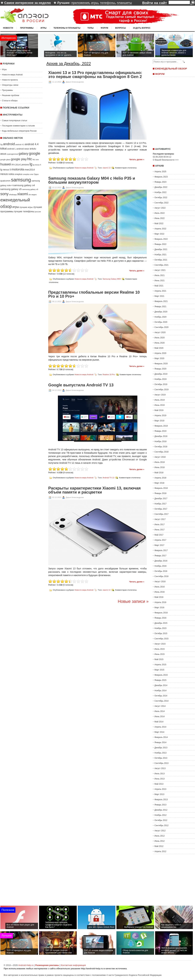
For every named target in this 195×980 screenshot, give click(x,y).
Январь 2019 (160, 431)
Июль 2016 (160, 587)
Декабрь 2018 (161, 436)
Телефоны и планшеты (67, 28)
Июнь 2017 (160, 530)
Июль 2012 (160, 836)
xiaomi (23, 194)
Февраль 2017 (161, 550)
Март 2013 (159, 794)
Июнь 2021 (160, 281)
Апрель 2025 (160, 172)
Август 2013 (160, 768)
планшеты (124, 3)
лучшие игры (26, 207)
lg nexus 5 (6, 170)
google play (19, 159)
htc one (36, 160)
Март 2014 (159, 732)
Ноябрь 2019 (160, 379)
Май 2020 (159, 348)
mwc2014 (30, 170)
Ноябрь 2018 (160, 441)
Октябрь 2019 (161, 384)
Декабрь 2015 (161, 623)
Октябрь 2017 (161, 509)
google (35, 153)
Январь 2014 (160, 742)
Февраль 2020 (161, 364)
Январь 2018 (160, 493)
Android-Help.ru (26, 965)
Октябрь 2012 (161, 820)
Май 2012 (159, 846)
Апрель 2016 (160, 602)
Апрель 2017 (160, 540)
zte (30, 195)
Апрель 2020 (160, 353)
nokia (11, 174)
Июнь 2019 (160, 405)
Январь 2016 (160, 618)
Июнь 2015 (160, 654)
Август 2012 (160, 831)
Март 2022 (159, 234)
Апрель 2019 (160, 416)
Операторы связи (10, 85)
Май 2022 (159, 223)
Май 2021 (159, 286)
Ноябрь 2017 (160, 504)
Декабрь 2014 (161, 685)
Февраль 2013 (161, 800)
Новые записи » (133, 601)
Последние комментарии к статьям (18, 126)
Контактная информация (73, 965)
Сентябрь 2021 (161, 265)
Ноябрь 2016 (160, 566)
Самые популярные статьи (14, 121)
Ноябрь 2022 (160, 192)
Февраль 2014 (161, 737)
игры (95, 3)
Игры (43, 28)
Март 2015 (159, 670)
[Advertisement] (173, 111)
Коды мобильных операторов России (19, 131)
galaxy (23, 154)
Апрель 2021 (160, 291)
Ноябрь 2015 (160, 628)
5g (1, 144)
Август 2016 (160, 582)
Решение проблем (11, 95)
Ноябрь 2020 (160, 317)
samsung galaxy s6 (30, 189)
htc (30, 159)
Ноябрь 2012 (160, 815)
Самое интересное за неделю (27, 3)
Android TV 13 (108, 477)
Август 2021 (160, 270)
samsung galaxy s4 (24, 185)
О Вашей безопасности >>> (166, 160)
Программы (27, 28)
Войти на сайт (155, 3)
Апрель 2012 (160, 851)
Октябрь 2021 (161, 260)
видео (34, 195)
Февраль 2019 (161, 426)
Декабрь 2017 (161, 499)
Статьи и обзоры (10, 101)
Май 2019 (159, 410)
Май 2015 (159, 659)
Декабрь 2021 (161, 249)
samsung (21, 180)
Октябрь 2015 (161, 633)
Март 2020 (159, 358)
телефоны (107, 3)
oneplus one (28, 174)
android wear (23, 149)
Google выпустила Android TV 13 (81, 385)
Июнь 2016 (160, 592)
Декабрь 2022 (161, 187)
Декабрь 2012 (161, 810)
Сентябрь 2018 (161, 452)
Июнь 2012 (160, 841)
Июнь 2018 (160, 467)
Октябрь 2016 (161, 571)
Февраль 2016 (161, 613)
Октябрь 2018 (161, 447)
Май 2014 (159, 722)
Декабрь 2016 (161, 561)
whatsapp (13, 195)
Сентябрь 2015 (161, 639)
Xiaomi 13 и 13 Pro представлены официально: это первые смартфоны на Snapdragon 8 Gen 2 (95, 75)
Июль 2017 (160, 524)
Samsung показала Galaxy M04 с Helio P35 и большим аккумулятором (92, 180)
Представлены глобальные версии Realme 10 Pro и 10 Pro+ (94, 294)
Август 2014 (160, 706)
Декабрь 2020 (161, 312)
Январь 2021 (160, 307)
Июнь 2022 (160, 218)
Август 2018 (160, 457)
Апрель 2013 (160, 789)
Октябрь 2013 (161, 758)
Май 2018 (159, 473)
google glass (5, 160)
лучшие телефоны (24, 211)
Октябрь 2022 (161, 198)
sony (4, 194)
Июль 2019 (160, 400)
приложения (80, 3)
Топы (91, 28)
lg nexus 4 (37, 165)
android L (11, 149)
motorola (18, 169)
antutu (33, 149)
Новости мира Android (12, 75)
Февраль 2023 (161, 177)
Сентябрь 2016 (161, 576)
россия (38, 212)
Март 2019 (159, 421)
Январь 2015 (160, 680)
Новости (8, 28)
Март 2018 (159, 483)
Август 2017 (160, 519)
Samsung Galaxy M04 (112, 279)
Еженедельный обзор (171, 69)
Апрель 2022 (160, 229)
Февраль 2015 (161, 675)
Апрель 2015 (160, 665)
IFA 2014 (16, 165)
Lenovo (25, 164)
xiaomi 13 (106, 168)
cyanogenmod (12, 154)
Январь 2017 (160, 556)
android (9, 144)
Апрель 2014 (160, 727)
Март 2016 (159, 608)
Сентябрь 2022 (161, 203)
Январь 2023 (160, 182)
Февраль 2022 (161, 239)
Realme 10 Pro (109, 374)
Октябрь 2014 (161, 696)
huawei (6, 164)
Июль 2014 (160, 711)
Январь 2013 (160, 805)
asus (3, 154)
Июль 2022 (160, 213)
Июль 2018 (160, 462)
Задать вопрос (142, 28)
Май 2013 (159, 784)
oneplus (19, 174)
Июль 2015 (160, 649)
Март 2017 (159, 545)
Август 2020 (160, 332)
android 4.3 (20, 144)
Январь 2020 (160, 369)
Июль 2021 (160, 275)
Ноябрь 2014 (160, 691)
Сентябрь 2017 (161, 514)
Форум (104, 28)
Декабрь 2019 (161, 374)
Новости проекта (10, 80)
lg (31, 164)
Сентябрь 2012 (161, 825)
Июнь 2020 (160, 343)
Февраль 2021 (161, 301)
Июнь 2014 (160, 717)
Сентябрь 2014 (161, 701)
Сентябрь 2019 (161, 390)
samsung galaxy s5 (11, 189)
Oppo (36, 174)
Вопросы (120, 28)
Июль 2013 (160, 774)
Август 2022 (160, 208)
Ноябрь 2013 (160, 753)
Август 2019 (160, 395)
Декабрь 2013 (161, 748)
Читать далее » (137, 160)
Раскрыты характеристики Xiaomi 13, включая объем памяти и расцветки (94, 490)
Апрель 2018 (160, 478)
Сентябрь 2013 (161, 763)
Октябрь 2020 (161, 322)
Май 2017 (159, 535)
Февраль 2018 (161, 488)
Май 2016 (159, 597)
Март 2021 (159, 296)
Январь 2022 (160, 244)
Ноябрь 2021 (160, 255)
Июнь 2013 (160, 779)
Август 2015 (160, 644)
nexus (4, 174)
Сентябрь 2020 (161, 327)
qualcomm (5, 181)
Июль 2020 (160, 338)
